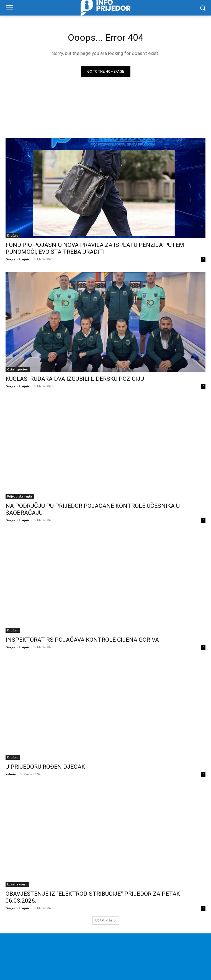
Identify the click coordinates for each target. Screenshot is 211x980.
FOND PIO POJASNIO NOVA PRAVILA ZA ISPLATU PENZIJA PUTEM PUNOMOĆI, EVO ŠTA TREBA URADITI (95, 248)
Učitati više (106, 920)
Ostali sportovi (18, 369)
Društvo (13, 235)
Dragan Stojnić (18, 259)
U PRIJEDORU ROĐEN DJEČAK (45, 767)
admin (11, 774)
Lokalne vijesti (17, 884)
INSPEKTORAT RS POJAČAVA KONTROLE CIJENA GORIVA (82, 640)
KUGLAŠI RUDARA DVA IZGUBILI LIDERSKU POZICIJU (75, 379)
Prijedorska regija (20, 496)
